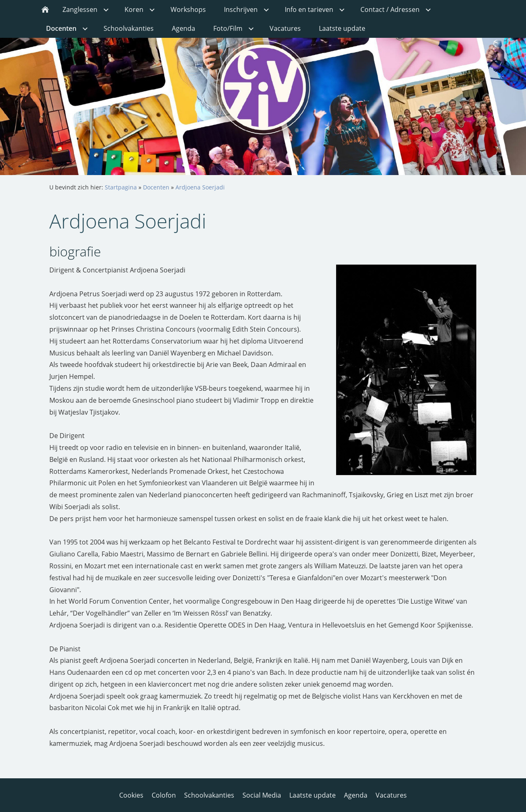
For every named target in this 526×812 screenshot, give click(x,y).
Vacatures (391, 795)
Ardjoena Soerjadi (200, 187)
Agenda (356, 795)
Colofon (164, 795)
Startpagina (121, 187)
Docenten (156, 187)
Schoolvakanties (209, 795)
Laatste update (313, 795)
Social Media (262, 795)
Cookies (131, 795)
